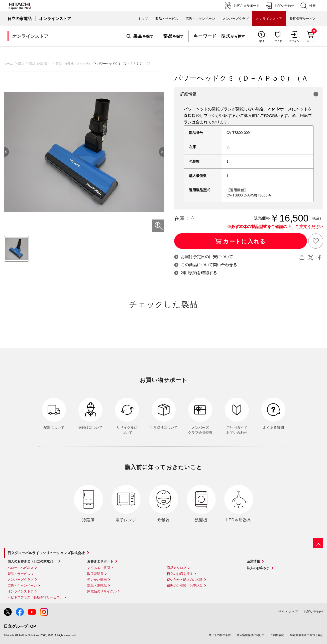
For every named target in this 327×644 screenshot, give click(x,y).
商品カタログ (177, 568)
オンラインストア (21, 591)
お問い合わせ (313, 612)
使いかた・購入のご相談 (185, 580)
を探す (140, 36)
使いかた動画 (97, 580)
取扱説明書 (95, 574)
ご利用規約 (277, 635)
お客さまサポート (100, 561)
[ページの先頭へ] (318, 543)
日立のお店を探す (180, 574)
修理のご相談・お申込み (185, 586)
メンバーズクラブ (236, 19)
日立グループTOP (20, 626)
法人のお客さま (258, 568)
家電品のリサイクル (102, 591)
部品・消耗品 (97, 586)
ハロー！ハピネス (21, 568)
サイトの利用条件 (220, 635)
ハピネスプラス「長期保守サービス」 (35, 597)
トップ (143, 19)
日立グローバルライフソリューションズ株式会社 (46, 553)
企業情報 (253, 561)
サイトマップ (288, 612)
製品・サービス (19, 574)
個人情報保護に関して (251, 635)
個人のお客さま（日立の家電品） (32, 561)
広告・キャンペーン (22, 586)
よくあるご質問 (99, 568)
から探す (219, 36)
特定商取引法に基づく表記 (307, 635)
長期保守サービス (303, 19)
